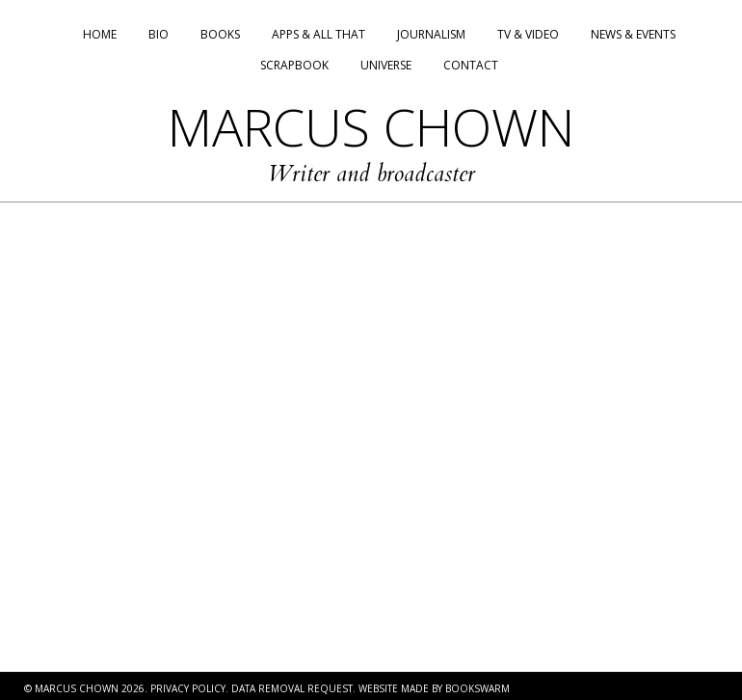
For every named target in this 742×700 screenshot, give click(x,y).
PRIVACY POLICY (188, 688)
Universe (386, 65)
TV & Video (528, 34)
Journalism (431, 34)
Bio (159, 34)
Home (100, 34)
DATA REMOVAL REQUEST (292, 688)
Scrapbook (294, 65)
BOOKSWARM (477, 688)
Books (220, 34)
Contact (471, 65)
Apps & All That (318, 34)
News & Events (633, 34)
